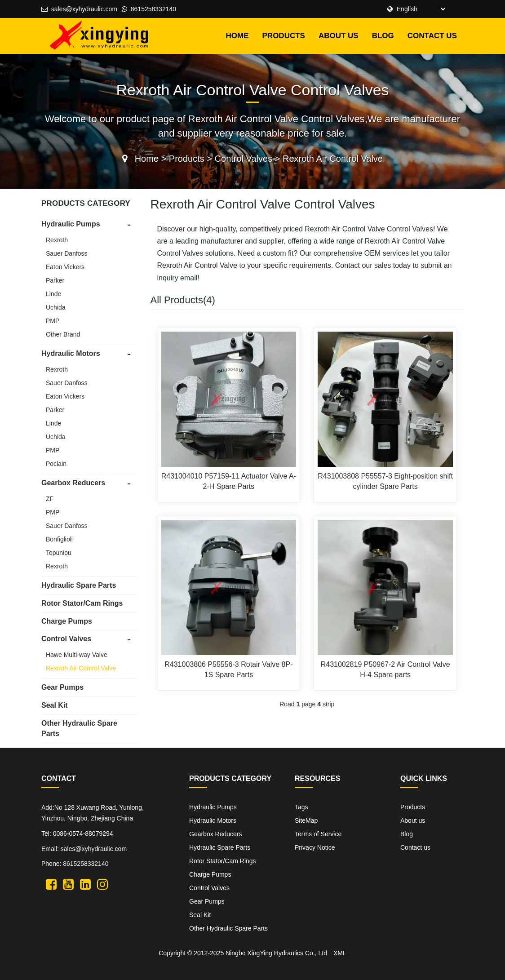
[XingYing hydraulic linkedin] (85, 884)
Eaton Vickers (65, 267)
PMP (53, 321)
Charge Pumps (67, 621)
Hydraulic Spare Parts (79, 585)
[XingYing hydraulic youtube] (68, 884)
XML (340, 953)
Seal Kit (55, 705)
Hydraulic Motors (71, 353)
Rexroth (57, 240)
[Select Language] (420, 9)
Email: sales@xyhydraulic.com (84, 849)
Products (284, 36)
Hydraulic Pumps (71, 224)
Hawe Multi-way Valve (77, 655)
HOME (237, 36)
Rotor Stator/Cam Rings (82, 603)
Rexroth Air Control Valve (333, 159)
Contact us (432, 36)
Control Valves (244, 159)
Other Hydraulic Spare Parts (228, 928)
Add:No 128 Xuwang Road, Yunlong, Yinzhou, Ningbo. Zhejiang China (93, 813)
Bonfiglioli (59, 539)
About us (339, 36)
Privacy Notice (315, 847)
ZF (50, 499)
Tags (301, 807)
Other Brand (63, 334)
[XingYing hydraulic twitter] (51, 884)
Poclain (56, 464)
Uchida (56, 307)
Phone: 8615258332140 (75, 864)
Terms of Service (318, 834)
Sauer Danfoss (67, 253)
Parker (55, 280)
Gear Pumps (62, 687)
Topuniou (59, 553)
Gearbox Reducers (73, 483)
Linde (53, 294)
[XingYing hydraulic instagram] (102, 884)
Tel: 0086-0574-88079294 (77, 834)
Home (147, 159)
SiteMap (306, 820)
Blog (383, 36)
